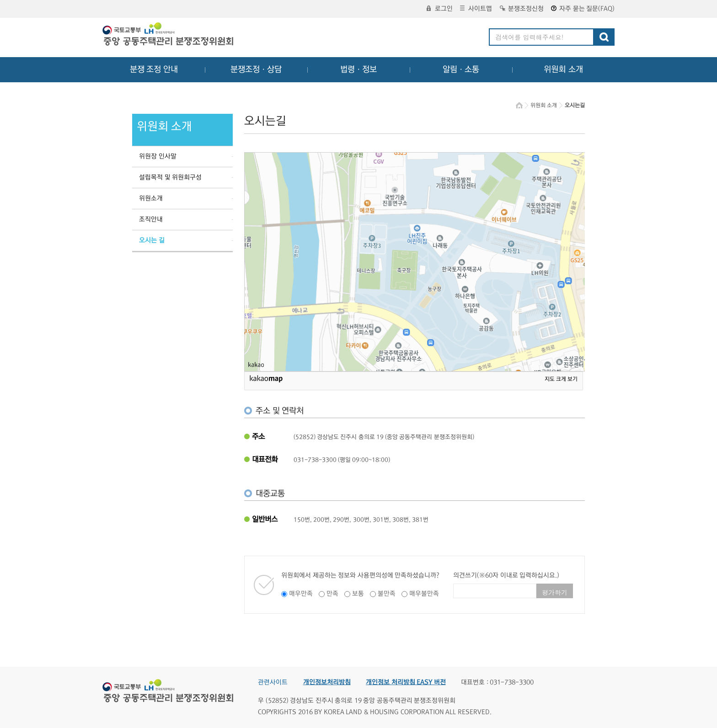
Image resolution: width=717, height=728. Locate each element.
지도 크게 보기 (561, 379)
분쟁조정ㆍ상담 (256, 69)
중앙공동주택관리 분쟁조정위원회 (169, 35)
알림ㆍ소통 (461, 69)
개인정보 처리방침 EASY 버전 (406, 682)
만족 (332, 594)
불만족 (387, 594)
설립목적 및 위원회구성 (170, 177)
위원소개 (151, 198)
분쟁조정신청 (522, 9)
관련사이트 (273, 682)
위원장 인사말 (158, 156)
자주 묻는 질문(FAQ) (583, 9)
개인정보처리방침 (327, 682)
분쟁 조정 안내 (154, 69)
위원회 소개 (564, 69)
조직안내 (151, 219)
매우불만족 (424, 594)
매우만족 (301, 594)
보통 (358, 594)
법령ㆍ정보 (358, 69)
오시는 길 (152, 240)
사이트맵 (476, 9)
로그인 (440, 9)
